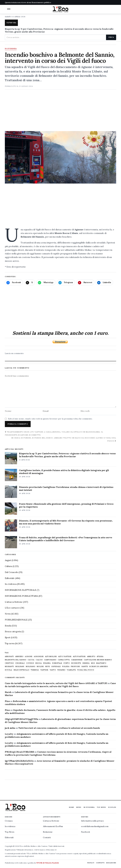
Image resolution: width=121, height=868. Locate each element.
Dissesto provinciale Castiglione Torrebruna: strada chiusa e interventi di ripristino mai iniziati (66, 488)
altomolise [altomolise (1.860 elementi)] (51, 656)
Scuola (8, 626)
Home (71, 807)
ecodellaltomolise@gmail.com (95, 826)
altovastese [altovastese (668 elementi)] (79, 656)
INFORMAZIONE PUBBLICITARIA (21, 596)
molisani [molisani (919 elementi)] (20, 666)
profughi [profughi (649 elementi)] (75, 666)
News (8, 614)
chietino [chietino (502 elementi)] (9, 663)
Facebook (86, 832)
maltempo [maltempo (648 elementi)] (101, 663)
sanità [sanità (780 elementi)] (85, 666)
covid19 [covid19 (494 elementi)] (30, 663)
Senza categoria (13, 631)
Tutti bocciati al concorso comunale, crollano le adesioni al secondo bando (59, 728)
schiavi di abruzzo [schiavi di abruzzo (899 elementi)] (99, 666)
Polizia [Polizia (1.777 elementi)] (66, 666)
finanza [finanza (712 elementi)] (47, 663)
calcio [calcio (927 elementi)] (39, 660)
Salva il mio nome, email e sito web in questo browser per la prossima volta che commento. (50, 419)
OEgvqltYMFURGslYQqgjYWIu (21, 719)
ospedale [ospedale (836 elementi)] (56, 666)
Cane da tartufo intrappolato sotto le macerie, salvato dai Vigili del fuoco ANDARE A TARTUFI (56, 683)
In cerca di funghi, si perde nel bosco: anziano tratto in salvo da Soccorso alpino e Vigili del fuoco (64, 439)
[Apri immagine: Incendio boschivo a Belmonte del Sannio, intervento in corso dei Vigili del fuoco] (60, 157)
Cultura (8, 566)
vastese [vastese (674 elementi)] (44, 670)
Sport (8, 637)
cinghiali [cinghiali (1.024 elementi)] (20, 663)
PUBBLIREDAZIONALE (16, 620)
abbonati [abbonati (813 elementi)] (9, 656)
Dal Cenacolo (11, 572)
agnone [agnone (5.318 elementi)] (29, 656)
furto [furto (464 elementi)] (67, 663)
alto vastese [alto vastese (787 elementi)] (65, 656)
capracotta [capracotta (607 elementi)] (64, 660)
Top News (101, 807)
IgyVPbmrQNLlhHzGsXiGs (19, 761)
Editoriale (10, 578)
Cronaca (9, 821)
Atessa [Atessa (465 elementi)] (100, 656)
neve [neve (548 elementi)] (48, 666)
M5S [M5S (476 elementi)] (93, 663)
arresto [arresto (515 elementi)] (91, 656)
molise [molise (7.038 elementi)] (40, 666)
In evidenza (11, 49)
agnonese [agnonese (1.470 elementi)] (39, 656)
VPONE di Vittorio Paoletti (48, 863)
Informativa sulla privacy (92, 821)
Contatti (47, 837)
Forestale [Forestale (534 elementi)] (57, 663)
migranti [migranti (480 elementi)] (9, 666)
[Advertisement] (60, 112)
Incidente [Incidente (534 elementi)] (76, 663)
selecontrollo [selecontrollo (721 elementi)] (21, 670)
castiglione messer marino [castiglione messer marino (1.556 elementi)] (98, 660)
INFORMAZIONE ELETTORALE (21, 590)
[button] (9, 9)
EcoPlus (112, 807)
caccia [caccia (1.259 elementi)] (31, 660)
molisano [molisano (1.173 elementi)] (31, 666)
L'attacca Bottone (14, 602)
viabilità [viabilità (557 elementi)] (71, 670)
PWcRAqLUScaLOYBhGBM (19, 752)
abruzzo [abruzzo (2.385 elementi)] (19, 656)
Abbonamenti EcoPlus (53, 826)
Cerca (111, 37)
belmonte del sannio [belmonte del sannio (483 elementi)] (16, 660)
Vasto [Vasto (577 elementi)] (53, 670)
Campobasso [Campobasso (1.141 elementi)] (50, 660)
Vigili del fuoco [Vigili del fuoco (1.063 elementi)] (86, 670)
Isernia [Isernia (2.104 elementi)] (86, 663)
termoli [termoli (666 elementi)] (35, 670)
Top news (10, 643)
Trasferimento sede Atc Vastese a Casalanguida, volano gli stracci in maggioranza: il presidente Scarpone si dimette (54, 433)
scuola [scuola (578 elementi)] (9, 670)
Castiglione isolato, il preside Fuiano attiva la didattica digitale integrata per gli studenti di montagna (64, 472)
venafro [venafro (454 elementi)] (61, 670)
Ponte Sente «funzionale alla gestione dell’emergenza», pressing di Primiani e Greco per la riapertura (66, 505)
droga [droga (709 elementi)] (39, 663)
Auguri (8, 560)
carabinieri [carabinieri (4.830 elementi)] (77, 660)
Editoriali (9, 837)
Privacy (91, 863)
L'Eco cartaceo (12, 608)
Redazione (48, 832)
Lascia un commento (14, 353)
